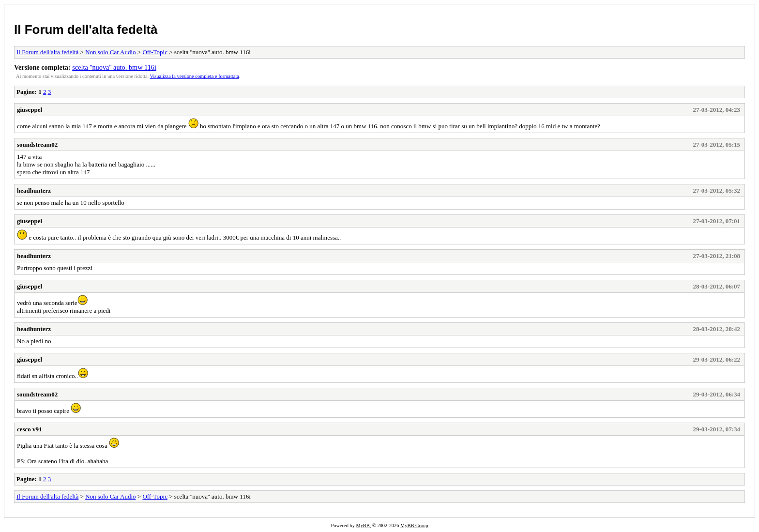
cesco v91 (30, 429)
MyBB (363, 525)
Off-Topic (155, 52)
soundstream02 (37, 144)
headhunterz (34, 190)
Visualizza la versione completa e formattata (195, 76)
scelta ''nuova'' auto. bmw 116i (114, 67)
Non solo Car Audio (110, 52)
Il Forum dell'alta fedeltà (86, 30)
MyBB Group (414, 525)
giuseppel (30, 110)
